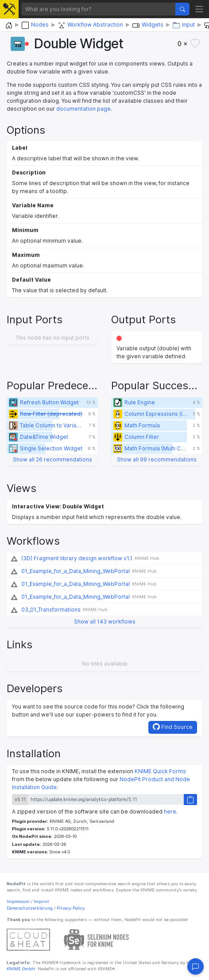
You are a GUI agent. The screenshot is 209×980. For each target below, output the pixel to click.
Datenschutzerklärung (30, 908)
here (170, 812)
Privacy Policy (71, 908)
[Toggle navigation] (199, 9)
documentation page (83, 109)
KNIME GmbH (21, 969)
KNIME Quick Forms (160, 771)
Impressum (18, 901)
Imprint (41, 901)
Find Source (173, 727)
